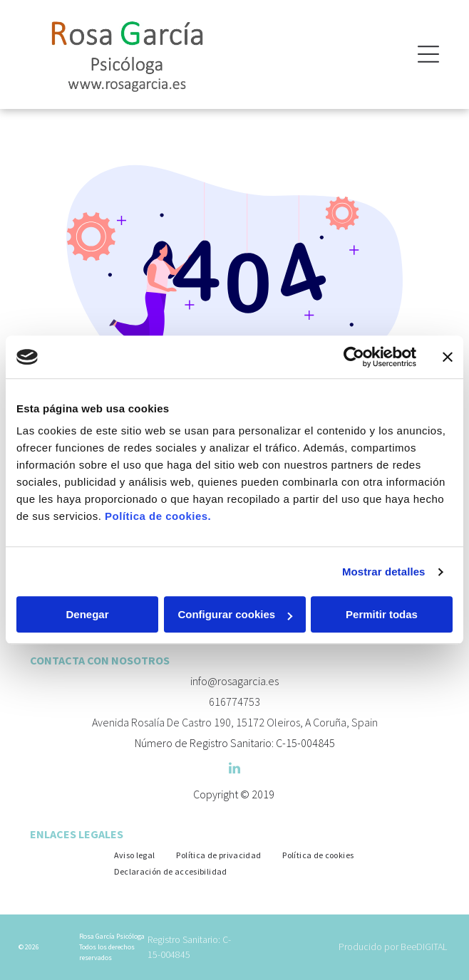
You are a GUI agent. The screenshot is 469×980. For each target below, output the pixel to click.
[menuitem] (135, 855)
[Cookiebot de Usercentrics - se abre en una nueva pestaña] (354, 357)
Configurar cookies (235, 615)
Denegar (87, 615)
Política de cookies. (158, 517)
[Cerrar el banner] (448, 357)
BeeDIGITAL (424, 947)
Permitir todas (382, 615)
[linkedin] (234, 770)
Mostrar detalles (384, 572)
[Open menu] (428, 54)
